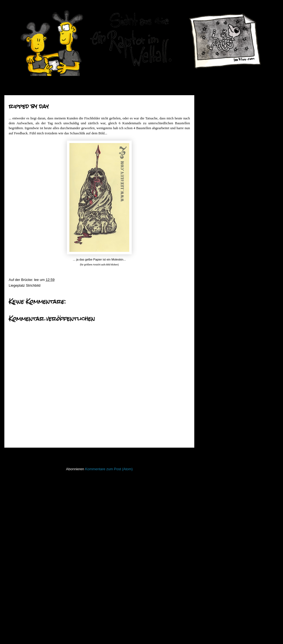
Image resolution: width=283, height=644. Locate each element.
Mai (216, 224)
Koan (207, 478)
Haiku (208, 462)
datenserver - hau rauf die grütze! (238, 237)
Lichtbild (210, 502)
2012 (213, 156)
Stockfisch (211, 559)
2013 (213, 149)
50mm (208, 422)
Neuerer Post (21, 455)
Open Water (213, 518)
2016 (213, 128)
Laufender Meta (216, 486)
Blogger (155, 633)
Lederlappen (213, 494)
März (218, 389)
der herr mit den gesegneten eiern (239, 381)
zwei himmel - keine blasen (233, 244)
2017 (213, 121)
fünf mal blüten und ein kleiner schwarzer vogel (236, 285)
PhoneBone (213, 527)
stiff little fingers (215, 551)
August (219, 203)
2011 (213, 163)
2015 (213, 135)
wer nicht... (221, 307)
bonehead (220, 294)
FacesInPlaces (215, 438)
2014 (213, 142)
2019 (213, 108)
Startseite (101, 455)
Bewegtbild (212, 430)
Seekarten (211, 543)
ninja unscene (214, 511)
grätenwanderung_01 (229, 367)
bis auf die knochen (227, 342)
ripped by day (223, 314)
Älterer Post (179, 455)
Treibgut (210, 575)
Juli (216, 210)
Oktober (220, 189)
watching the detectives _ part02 (237, 276)
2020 (213, 101)
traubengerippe (224, 328)
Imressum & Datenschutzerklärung (230, 598)
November (222, 183)
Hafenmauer (213, 454)
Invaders (210, 470)
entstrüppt (220, 321)
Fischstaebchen (216, 446)
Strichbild (33, 285)
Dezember (222, 176)
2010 (213, 170)
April (217, 231)
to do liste (220, 374)
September (222, 196)
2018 (213, 115)
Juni (217, 217)
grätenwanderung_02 (229, 349)
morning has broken (228, 300)
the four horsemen (226, 251)
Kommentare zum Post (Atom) (109, 469)
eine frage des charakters (232, 257)
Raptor (209, 535)
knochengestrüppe (227, 335)
